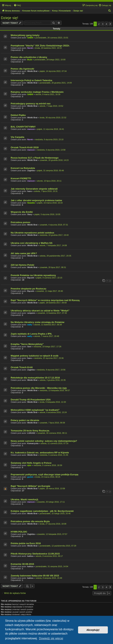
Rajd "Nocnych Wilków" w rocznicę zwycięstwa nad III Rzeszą (45, 300)
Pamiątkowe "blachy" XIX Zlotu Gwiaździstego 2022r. (40, 46)
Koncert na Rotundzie (23, 168)
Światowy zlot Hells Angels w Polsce (31, 463)
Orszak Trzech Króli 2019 (25, 147)
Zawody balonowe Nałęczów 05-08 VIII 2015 (35, 576)
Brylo (30, 60)
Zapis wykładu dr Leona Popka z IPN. (31, 334)
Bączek (31, 278)
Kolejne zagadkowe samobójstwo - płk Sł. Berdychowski (42, 511)
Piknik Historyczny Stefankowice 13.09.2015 (35, 554)
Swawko (31, 203)
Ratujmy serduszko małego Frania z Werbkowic (37, 92)
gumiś (30, 477)
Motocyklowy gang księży (25, 35)
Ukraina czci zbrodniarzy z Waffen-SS (32, 243)
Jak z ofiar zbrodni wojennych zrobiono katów (36, 200)
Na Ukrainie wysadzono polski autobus (32, 233)
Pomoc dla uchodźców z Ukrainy (29, 57)
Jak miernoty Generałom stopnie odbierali (34, 189)
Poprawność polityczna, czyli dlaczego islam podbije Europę (45, 474)
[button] (110, 24)
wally (30, 325)
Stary (30, 214)
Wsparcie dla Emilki (22, 212)
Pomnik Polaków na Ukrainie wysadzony (33, 275)
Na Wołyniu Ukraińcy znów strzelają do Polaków (38, 322)
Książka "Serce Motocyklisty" (27, 344)
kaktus (30, 556)
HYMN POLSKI (19, 532)
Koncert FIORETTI (21, 178)
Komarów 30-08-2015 (22, 564)
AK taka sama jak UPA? (24, 253)
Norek (30, 48)
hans (30, 191)
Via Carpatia (17, 137)
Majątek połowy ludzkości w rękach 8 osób (35, 356)
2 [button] (99, 24)
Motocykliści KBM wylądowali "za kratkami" (35, 410)
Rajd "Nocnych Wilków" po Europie (30, 486)
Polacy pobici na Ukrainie (25, 420)
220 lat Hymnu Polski (22, 265)
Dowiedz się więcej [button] (51, 638)
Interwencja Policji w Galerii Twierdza (31, 80)
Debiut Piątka (18, 115)
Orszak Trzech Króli (22, 367)
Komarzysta (33, 443)
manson (31, 129)
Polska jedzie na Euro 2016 (26, 543)
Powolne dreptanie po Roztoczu (28, 289)
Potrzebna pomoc (21, 222)
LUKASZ (31, 433)
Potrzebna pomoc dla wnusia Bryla (30, 521)
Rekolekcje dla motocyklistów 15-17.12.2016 (35, 378)
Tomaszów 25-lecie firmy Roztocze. (30, 431)
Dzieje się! (10, 18)
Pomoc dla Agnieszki (22, 69)
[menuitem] (17, 5)
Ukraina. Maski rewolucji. (25, 499)
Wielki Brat (32, 71)
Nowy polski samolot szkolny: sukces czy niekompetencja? (44, 441)
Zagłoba (31, 170)
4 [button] (106, 24)
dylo (29, 465)
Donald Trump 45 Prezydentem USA (31, 400)
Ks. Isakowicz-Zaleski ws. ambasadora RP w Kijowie (40, 453)
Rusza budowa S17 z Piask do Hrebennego (35, 158)
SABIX (30, 38)
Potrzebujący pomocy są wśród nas (31, 104)
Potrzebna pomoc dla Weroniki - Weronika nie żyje (39, 388)
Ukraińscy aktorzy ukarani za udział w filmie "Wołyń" (40, 311)
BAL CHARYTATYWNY (23, 127)
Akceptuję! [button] (93, 630)
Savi (29, 347)
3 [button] (103, 24)
